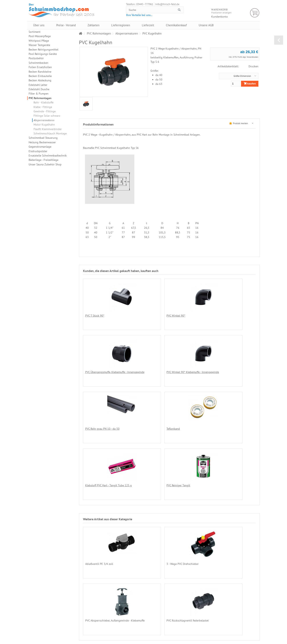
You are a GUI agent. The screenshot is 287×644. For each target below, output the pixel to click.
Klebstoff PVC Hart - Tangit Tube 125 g (108, 428)
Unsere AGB (206, 25)
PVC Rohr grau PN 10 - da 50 (159, 372)
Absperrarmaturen (44, 120)
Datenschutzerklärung (250, 620)
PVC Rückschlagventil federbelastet (106, 563)
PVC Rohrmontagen (40, 98)
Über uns (39, 25)
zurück (279, 40)
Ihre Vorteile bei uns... (139, 15)
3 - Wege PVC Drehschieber (158, 507)
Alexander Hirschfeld (192, 642)
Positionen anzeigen (221, 13)
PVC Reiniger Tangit (153, 428)
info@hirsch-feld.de (167, 4)
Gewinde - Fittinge (45, 111)
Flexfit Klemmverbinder (48, 129)
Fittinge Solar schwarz (47, 116)
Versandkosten (252, 57)
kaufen (250, 84)
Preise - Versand (66, 25)
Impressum (244, 634)
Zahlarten (93, 25)
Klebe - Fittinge (43, 107)
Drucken (253, 66)
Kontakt (243, 631)
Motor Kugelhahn (44, 125)
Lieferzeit (148, 25)
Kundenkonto (220, 17)
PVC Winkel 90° (151, 316)
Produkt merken (240, 123)
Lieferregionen (121, 25)
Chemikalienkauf (176, 25)
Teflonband (205, 372)
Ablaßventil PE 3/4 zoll (99, 507)
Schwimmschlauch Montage (50, 133)
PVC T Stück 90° (95, 316)
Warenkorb (255, 13)
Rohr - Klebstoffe (43, 102)
